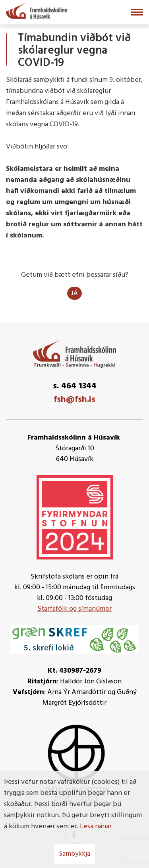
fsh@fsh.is (74, 400)
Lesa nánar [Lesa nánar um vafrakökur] (96, 827)
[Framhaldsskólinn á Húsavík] (37, 10)
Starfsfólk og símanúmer (74, 609)
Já (74, 293)
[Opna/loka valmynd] (137, 12)
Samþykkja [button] (75, 854)
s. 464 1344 (75, 386)
